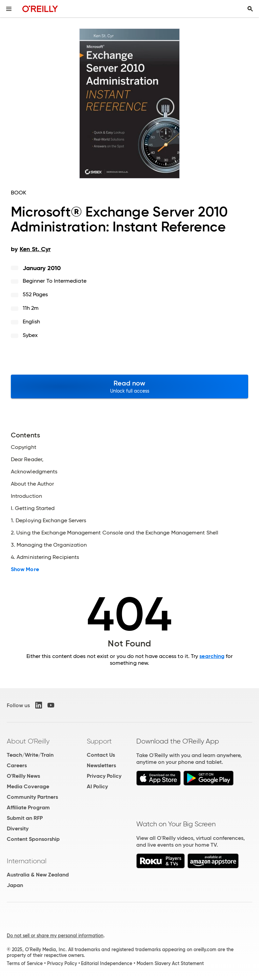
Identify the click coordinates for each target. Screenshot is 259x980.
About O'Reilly (28, 741)
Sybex (30, 335)
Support (99, 741)
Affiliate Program (28, 807)
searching (212, 656)
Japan (15, 885)
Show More (25, 569)
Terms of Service (25, 963)
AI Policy (97, 786)
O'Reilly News (23, 776)
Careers (17, 765)
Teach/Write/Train (30, 755)
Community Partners (32, 797)
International (27, 861)
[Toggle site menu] (9, 9)
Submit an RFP (25, 818)
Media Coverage (28, 786)
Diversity (18, 828)
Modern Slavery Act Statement (170, 963)
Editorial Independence (107, 963)
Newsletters (101, 765)
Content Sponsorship (33, 839)
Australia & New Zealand (38, 875)
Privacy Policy (104, 776)
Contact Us (101, 755)
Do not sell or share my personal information (55, 936)
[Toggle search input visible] (250, 9)
